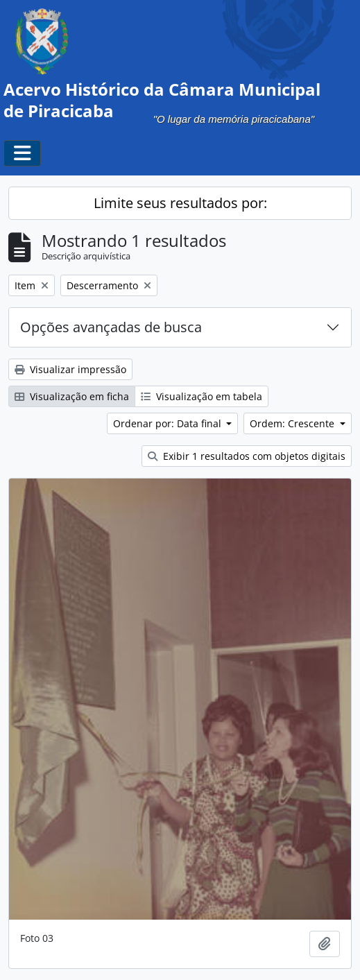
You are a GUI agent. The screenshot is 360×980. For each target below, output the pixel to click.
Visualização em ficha (72, 396)
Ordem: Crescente (293, 423)
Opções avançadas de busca (111, 327)
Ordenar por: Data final (169, 423)
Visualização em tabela (202, 396)
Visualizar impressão (70, 369)
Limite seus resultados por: (180, 203)
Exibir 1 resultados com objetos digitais (247, 456)
